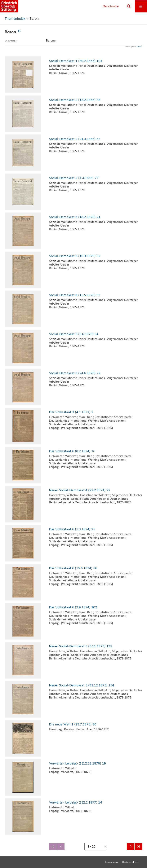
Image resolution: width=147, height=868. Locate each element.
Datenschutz (131, 862)
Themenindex (15, 19)
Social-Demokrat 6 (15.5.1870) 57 (75, 295)
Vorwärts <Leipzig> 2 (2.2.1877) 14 (76, 802)
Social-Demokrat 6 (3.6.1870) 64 (74, 334)
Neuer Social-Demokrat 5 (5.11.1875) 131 (81, 646)
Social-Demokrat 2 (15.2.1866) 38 (75, 100)
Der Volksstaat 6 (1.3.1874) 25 (72, 529)
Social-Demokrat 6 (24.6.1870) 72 (75, 373)
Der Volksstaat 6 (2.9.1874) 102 (73, 607)
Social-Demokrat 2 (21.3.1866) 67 (75, 139)
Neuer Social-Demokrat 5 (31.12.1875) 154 (82, 685)
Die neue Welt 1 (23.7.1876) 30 (73, 724)
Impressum (112, 862)
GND (139, 47)
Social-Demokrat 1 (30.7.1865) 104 (76, 61)
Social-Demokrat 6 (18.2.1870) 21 (75, 217)
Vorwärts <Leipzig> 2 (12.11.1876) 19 (77, 763)
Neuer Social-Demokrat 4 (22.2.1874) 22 (80, 490)
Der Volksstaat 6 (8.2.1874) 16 (72, 451)
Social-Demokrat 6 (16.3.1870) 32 (75, 256)
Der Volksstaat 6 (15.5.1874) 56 (73, 568)
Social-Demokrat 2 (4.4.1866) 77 (74, 178)
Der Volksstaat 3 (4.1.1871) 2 (71, 412)
